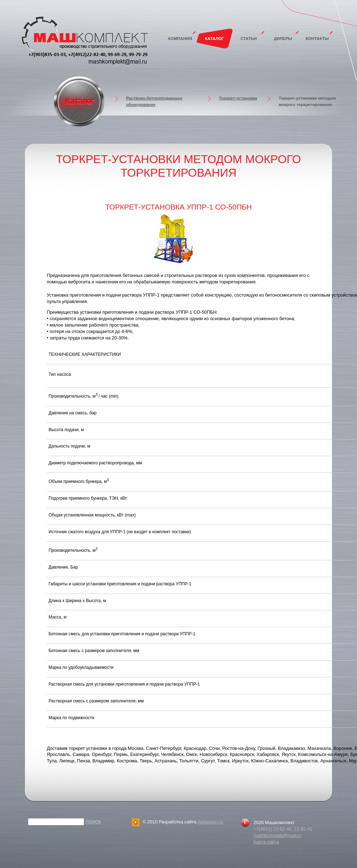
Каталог (214, 39)
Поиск (93, 822)
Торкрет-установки (238, 98)
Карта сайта (266, 842)
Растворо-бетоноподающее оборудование (154, 101)
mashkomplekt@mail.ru (277, 835)
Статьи (249, 39)
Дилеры (283, 39)
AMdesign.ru (210, 822)
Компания (180, 39)
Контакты (317, 39)
